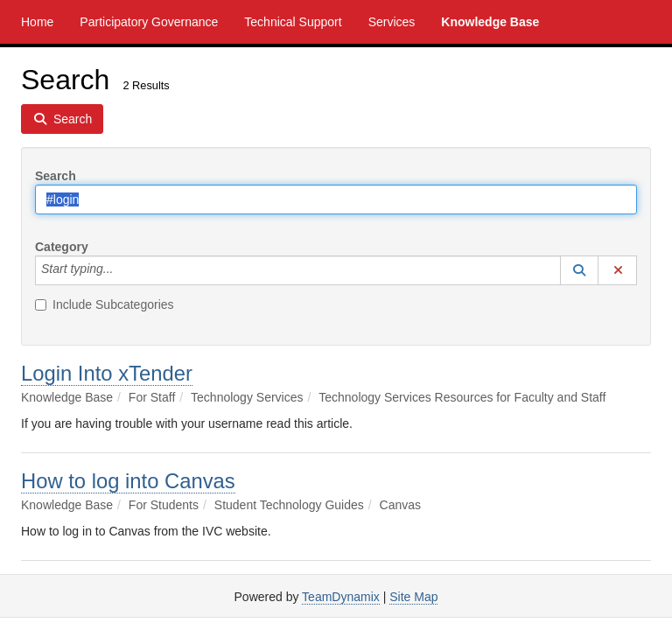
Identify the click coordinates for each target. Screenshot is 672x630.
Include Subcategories (105, 304)
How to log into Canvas (128, 481)
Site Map (413, 597)
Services (392, 22)
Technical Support (293, 22)
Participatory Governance (149, 22)
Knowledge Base (490, 22)
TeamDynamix (341, 597)
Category (62, 247)
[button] (579, 270)
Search (56, 176)
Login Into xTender (107, 373)
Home (37, 22)
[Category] (122, 270)
